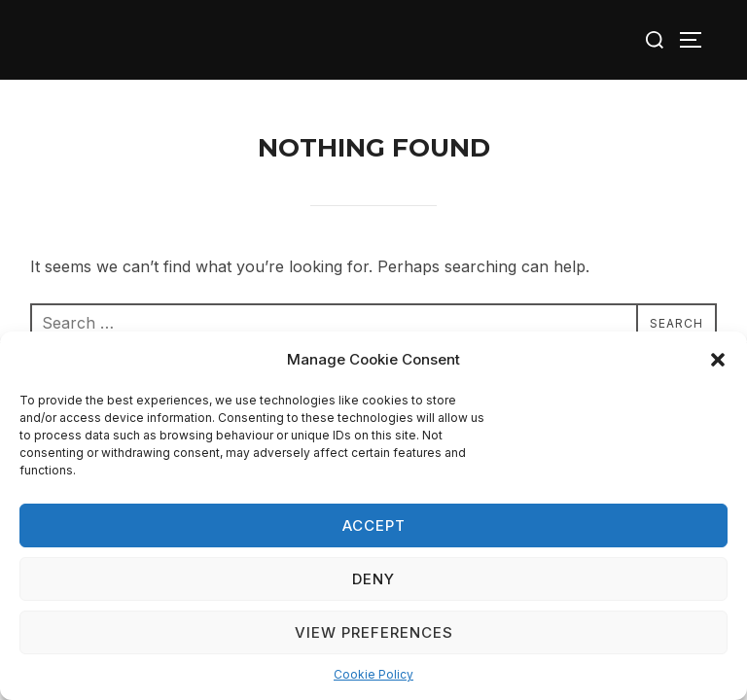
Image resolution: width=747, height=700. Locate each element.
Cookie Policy (373, 674)
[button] (718, 360)
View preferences (374, 632)
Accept (374, 525)
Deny (373, 579)
